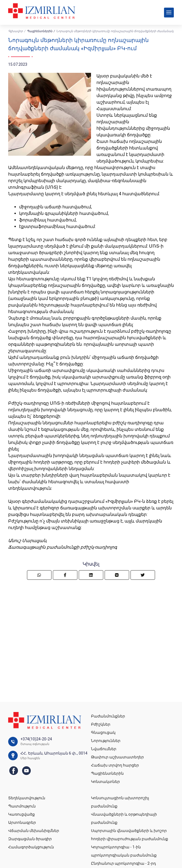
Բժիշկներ (101, 724)
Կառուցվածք (22, 814)
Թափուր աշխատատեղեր (117, 757)
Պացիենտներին (40, 31)
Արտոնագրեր (22, 822)
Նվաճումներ (104, 749)
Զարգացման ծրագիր (30, 839)
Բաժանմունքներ (108, 716)
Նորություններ (106, 741)
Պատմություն (22, 806)
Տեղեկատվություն (27, 798)
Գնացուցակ (103, 732)
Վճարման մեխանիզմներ (34, 831)
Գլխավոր (16, 31)
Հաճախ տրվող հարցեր (115, 765)
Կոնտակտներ (105, 782)
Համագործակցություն (31, 847)
